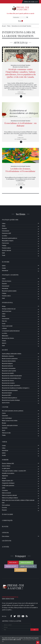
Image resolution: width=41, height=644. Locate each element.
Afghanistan (5, 476)
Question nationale (7, 250)
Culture (4, 224)
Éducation (4, 228)
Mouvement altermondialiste (9, 361)
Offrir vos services (26, 563)
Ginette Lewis (21, 185)
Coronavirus (5, 490)
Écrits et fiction (6, 536)
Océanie (4, 341)
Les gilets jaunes (6, 468)
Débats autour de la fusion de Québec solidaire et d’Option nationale (18, 500)
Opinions (4, 343)
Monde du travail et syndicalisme (10, 359)
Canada (4, 268)
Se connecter (17, 640)
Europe (4, 324)
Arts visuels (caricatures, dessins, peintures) (13, 411)
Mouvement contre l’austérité (9, 371)
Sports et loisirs (6, 403)
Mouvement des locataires (8, 383)
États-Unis (4, 321)
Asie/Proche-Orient (7, 311)
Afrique (4, 306)
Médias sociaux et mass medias (10, 421)
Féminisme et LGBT (7, 233)
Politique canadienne (10, 275)
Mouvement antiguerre (7, 363)
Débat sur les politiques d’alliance (10, 498)
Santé (3, 253)
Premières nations (6, 248)
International (5, 271)
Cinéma (4, 413)
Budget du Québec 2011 (8, 481)
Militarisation (5, 336)
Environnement (6, 231)
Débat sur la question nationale (9, 495)
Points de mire (5, 243)
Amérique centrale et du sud (9, 309)
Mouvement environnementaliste (10, 390)
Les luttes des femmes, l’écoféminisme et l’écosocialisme (20, 170)
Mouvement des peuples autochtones (11, 386)
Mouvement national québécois (10, 398)
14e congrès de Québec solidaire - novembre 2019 (14, 471)
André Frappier (21, 94)
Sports (4, 430)
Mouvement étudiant (7, 393)
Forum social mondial (7, 326)
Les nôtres (5, 236)
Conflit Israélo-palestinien (8, 486)
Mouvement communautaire (9, 368)
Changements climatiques (8, 483)
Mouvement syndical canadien (9, 291)
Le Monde (4, 328)
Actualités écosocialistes (8, 473)
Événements (5, 416)
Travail (4, 255)
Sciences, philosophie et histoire (10, 425)
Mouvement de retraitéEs (8, 373)
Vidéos (4, 442)
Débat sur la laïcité (6, 493)
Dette (3, 503)
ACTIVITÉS (5, 547)
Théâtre (4, 435)
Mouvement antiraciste (7, 366)
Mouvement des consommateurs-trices (11, 378)
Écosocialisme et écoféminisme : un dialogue (20, 124)
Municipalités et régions (8, 241)
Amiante (4, 478)
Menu (21, 21)
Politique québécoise (10, 220)
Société (5, 350)
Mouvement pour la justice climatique (11, 400)
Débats (4, 226)
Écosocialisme (7, 514)
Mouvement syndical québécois (10, 238)
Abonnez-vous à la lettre (27, 566)
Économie (6, 262)
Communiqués (7, 520)
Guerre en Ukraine (6, 466)
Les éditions (7, 541)
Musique (4, 423)
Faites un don (13, 563)
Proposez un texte (11, 566)
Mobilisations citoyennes (8, 356)
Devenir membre (20, 570)
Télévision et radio (6, 433)
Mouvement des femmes (8, 338)
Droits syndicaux (6, 505)
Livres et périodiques (7, 418)
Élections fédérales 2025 (8, 463)
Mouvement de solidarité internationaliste (12, 376)
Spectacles (5, 428)
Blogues (5, 526)
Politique (4, 246)
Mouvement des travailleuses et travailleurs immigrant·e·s (16, 388)
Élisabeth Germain (21, 139)
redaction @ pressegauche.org (10, 597)
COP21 (4, 488)
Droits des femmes (7, 281)
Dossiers (5, 460)
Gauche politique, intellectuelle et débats (12, 354)
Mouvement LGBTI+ (7, 395)
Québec (4, 266)
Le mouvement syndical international (11, 331)
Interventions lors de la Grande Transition (21, 65)
